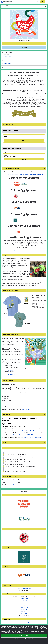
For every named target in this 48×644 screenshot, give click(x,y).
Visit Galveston (24, 614)
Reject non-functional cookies (24, 639)
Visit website (17, 485)
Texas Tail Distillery (24, 609)
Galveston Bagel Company (24, 605)
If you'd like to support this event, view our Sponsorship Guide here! (24, 174)
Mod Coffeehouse (24, 607)
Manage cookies (24, 642)
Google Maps (26, 409)
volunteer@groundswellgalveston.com (33, 437)
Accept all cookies (24, 635)
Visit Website (7, 64)
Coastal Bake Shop (24, 601)
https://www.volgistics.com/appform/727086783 (22, 435)
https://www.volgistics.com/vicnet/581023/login (25, 431)
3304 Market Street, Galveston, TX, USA (13, 60)
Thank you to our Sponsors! (12, 168)
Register (24, 44)
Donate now (24, 47)
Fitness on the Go (24, 603)
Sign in (43, 2)
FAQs (5, 442)
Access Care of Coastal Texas (24, 588)
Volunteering (7, 414)
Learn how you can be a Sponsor (24, 622)
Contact (37, 2)
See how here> (11, 370)
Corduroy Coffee (24, 599)
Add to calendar (8, 56)
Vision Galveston (24, 611)
